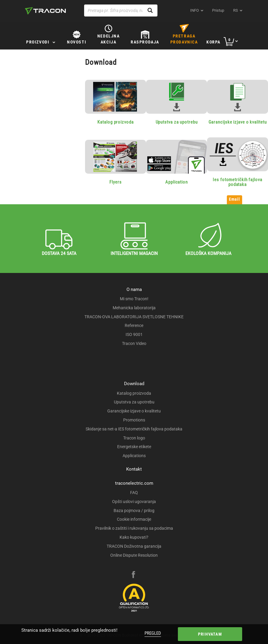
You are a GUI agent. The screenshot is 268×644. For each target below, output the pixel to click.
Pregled (153, 633)
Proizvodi (38, 42)
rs (236, 10)
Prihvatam (210, 634)
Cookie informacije (134, 519)
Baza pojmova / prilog (134, 511)
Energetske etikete (134, 447)
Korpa (213, 42)
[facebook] (133, 575)
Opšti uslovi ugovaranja (134, 502)
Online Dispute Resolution (134, 555)
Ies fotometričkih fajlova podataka (238, 182)
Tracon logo (134, 438)
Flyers (115, 182)
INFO (195, 10)
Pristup (218, 10)
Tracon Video (134, 343)
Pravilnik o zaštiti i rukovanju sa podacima (134, 528)
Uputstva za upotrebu (177, 122)
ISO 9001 (134, 334)
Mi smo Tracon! (134, 299)
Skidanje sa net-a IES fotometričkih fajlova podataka (134, 429)
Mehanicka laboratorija (134, 308)
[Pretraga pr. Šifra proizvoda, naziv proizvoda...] (121, 10)
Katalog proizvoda (115, 122)
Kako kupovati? (134, 537)
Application (177, 182)
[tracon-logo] (45, 11)
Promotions (134, 420)
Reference (134, 325)
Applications (134, 456)
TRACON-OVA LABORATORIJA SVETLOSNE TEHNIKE (134, 317)
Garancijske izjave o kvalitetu (238, 122)
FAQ (134, 493)
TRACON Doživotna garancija (134, 546)
